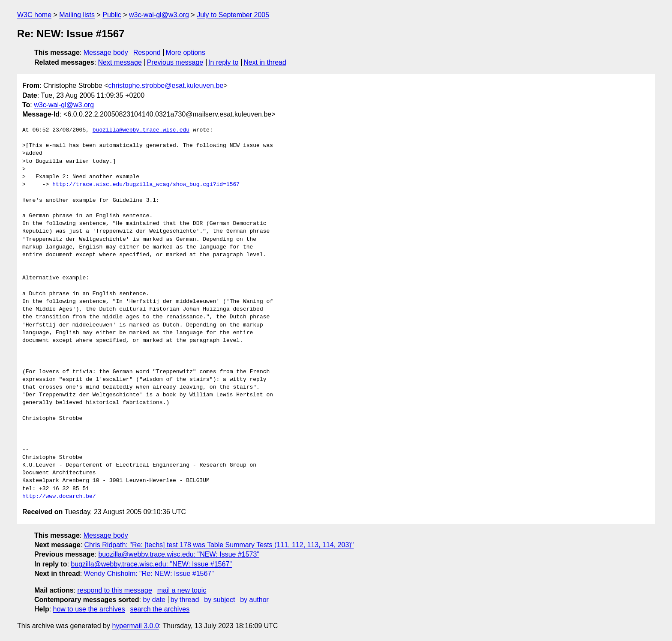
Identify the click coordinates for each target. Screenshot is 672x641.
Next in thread (265, 62)
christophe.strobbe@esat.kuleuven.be (166, 85)
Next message (120, 62)
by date (154, 600)
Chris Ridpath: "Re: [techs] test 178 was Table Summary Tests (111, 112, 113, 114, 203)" (219, 545)
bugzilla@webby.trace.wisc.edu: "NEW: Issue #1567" (151, 564)
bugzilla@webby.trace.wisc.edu (141, 130)
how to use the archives (89, 609)
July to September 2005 (233, 15)
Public (112, 15)
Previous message (175, 62)
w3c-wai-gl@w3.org (159, 15)
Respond (147, 52)
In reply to (223, 62)
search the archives (160, 609)
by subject (219, 600)
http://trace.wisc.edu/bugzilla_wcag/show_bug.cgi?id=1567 (146, 185)
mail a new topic (182, 590)
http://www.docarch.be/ (59, 497)
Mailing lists (77, 15)
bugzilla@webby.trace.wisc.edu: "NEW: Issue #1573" (179, 554)
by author (254, 600)
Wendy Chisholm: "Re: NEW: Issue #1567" (149, 574)
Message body (106, 52)
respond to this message (114, 590)
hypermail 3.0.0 (135, 626)
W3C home (34, 15)
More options (186, 52)
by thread (185, 600)
